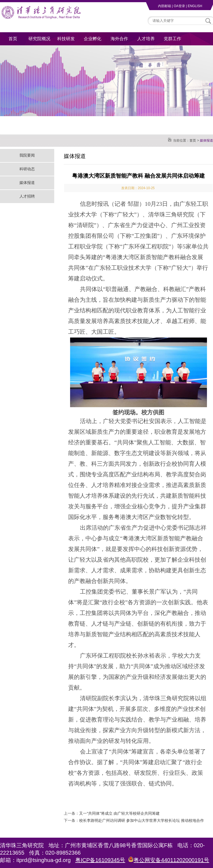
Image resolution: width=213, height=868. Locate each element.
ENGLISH (195, 6)
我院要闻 (27, 155)
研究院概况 (39, 39)
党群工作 (172, 39)
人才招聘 (27, 196)
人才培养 (146, 39)
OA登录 (179, 6)
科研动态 (27, 169)
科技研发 (66, 39)
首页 (13, 39)
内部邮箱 (165, 6)
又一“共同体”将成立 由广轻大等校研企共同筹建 (119, 813)
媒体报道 (27, 183)
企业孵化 (93, 39)
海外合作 (119, 39)
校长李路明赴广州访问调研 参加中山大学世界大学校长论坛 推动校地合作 (142, 820)
